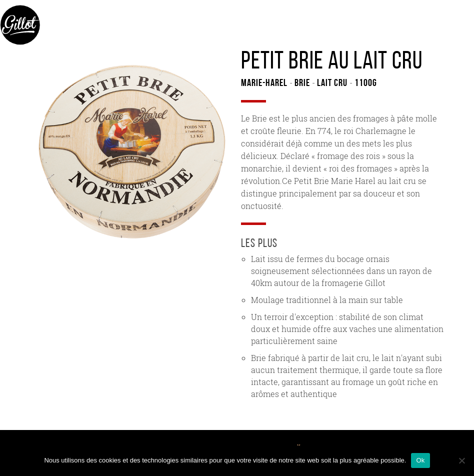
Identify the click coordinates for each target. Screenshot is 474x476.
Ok (420, 460)
